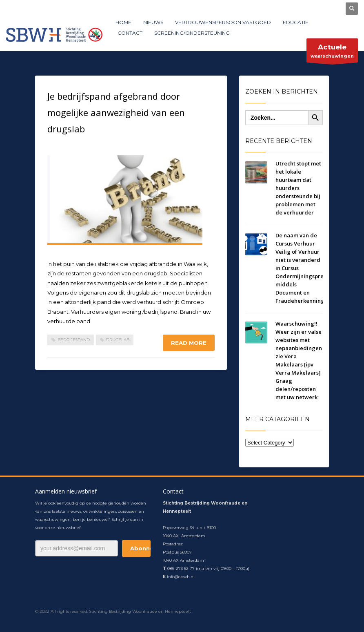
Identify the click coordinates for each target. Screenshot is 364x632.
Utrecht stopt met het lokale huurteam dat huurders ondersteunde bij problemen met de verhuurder (298, 188)
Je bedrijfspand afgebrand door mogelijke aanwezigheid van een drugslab (116, 112)
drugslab (118, 340)
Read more (189, 343)
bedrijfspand (74, 340)
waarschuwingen (332, 52)
